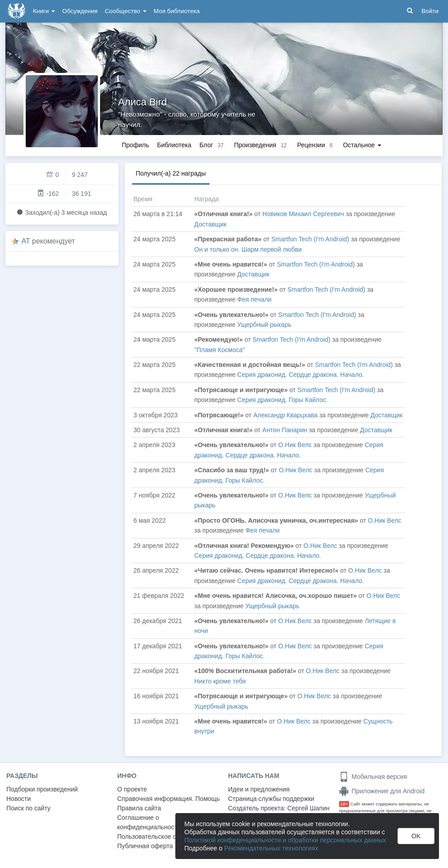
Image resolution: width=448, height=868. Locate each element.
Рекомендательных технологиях (271, 848)
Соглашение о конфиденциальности (149, 822)
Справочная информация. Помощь (169, 799)
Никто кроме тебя (220, 681)
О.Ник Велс (295, 445)
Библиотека (174, 145)
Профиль (135, 145)
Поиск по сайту (28, 808)
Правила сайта (139, 808)
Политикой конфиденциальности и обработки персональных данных (285, 840)
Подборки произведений (42, 789)
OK (416, 836)
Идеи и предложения (259, 789)
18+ (344, 804)
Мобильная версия (373, 777)
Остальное (362, 145)
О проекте (132, 789)
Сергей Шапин (308, 808)
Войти (430, 11)
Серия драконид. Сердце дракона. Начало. (300, 375)
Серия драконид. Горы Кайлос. (282, 400)
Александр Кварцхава (286, 415)
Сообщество (126, 11)
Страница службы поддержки (271, 799)
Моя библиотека (177, 11)
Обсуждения (80, 11)
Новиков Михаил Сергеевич (303, 214)
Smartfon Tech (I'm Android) (310, 239)
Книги (44, 11)
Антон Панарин (285, 430)
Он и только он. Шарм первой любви (248, 249)
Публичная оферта (145, 846)
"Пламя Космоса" (219, 350)
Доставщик (210, 224)
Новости (18, 799)
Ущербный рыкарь (264, 325)
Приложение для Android (382, 791)
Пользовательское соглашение (163, 836)
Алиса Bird (142, 102)
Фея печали (254, 299)
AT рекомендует (48, 241)
